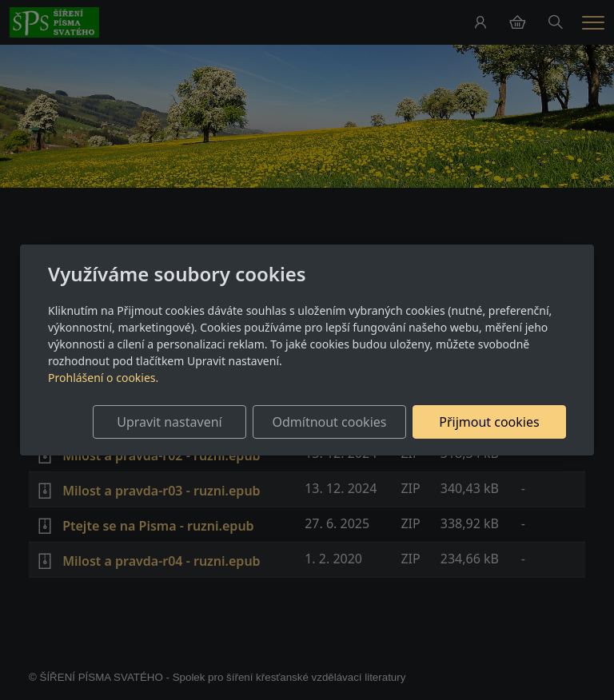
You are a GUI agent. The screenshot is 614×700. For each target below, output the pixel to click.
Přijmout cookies (489, 422)
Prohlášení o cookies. (103, 378)
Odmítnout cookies (329, 422)
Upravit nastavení (169, 422)
